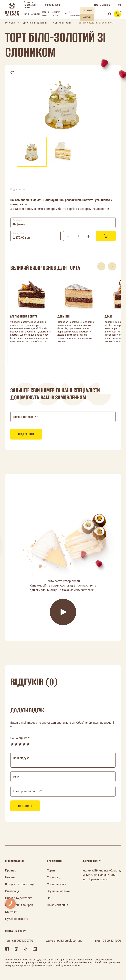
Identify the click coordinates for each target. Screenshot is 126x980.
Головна (10, 23)
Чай (66, 14)
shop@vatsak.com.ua (68, 941)
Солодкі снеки (46, 14)
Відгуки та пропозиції (20, 884)
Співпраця (12, 891)
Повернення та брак (19, 905)
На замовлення (75, 14)
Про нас (10, 870)
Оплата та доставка (19, 898)
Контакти (12, 912)
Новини (10, 877)
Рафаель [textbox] (19, 224)
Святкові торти (62, 23)
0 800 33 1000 (53, 5)
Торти (26, 14)
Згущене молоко (56, 14)
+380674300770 (22, 941)
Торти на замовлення (34, 23)
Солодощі (35, 14)
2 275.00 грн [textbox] (21, 238)
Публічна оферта (17, 919)
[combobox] (63, 223)
